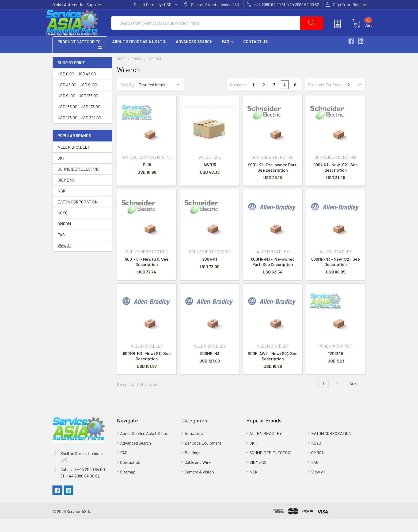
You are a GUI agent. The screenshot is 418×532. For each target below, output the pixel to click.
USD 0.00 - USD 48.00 (77, 86)
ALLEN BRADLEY (74, 160)
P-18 (147, 177)
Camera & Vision (199, 485)
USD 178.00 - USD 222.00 (79, 130)
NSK (62, 204)
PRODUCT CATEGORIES (79, 55)
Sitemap (128, 485)
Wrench (155, 72)
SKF (61, 171)
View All (64, 258)
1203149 (336, 366)
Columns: (239, 97)
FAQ (228, 54)
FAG (61, 247)
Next (357, 396)
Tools (137, 72)
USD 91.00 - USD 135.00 (78, 108)
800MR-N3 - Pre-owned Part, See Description (273, 274)
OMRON (64, 236)
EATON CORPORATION (78, 215)
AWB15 (210, 177)
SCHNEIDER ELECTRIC (78, 182)
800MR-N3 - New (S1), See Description (147, 369)
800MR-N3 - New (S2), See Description (336, 274)
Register (360, 5)
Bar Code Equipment (203, 456)
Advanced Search (194, 54)
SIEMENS (66, 193)
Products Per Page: (326, 97)
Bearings (193, 465)
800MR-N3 (210, 366)
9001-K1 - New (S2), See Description (336, 180)
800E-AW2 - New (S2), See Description (273, 369)
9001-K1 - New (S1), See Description (147, 274)
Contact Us (255, 54)
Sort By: (128, 97)
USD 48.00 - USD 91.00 (77, 97)
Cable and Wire (198, 475)
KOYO (62, 225)
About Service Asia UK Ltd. (139, 54)
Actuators (194, 446)
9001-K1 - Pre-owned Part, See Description (273, 180)
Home (121, 72)
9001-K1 (210, 272)
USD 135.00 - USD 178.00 (79, 119)
